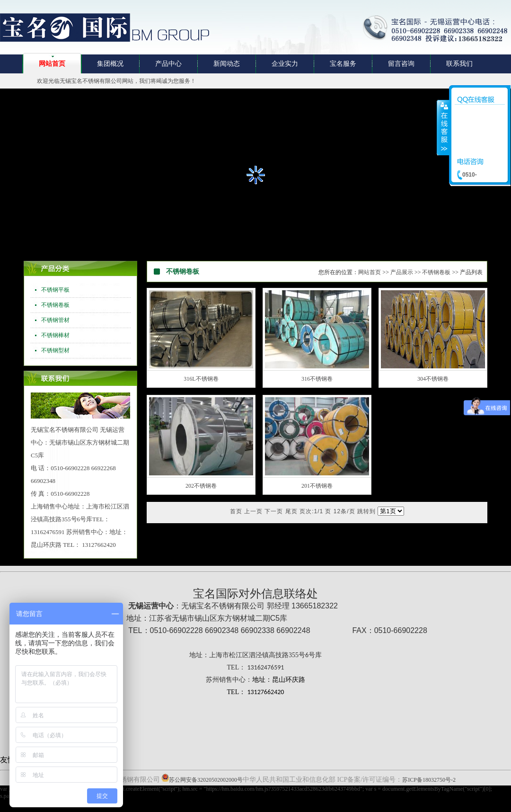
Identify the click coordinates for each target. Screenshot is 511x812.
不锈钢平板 (55, 290)
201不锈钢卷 (317, 486)
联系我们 (459, 64)
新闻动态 (227, 64)
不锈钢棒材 (55, 335)
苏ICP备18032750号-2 (429, 780)
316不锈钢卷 (317, 379)
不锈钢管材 (55, 320)
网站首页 (52, 64)
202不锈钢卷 (201, 486)
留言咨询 (401, 64)
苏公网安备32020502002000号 (206, 780)
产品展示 (402, 272)
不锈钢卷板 (55, 305)
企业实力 (285, 64)
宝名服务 (343, 64)
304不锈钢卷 (433, 379)
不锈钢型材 (55, 350)
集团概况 (110, 64)
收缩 (443, 127)
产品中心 (168, 64)
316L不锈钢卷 (201, 379)
